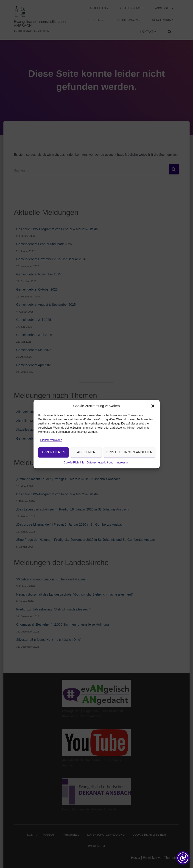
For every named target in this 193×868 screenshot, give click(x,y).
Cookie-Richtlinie (74, 470)
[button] (153, 414)
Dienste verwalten (51, 448)
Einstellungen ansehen (130, 460)
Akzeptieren (53, 460)
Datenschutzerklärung (100, 470)
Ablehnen (86, 460)
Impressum (122, 470)
